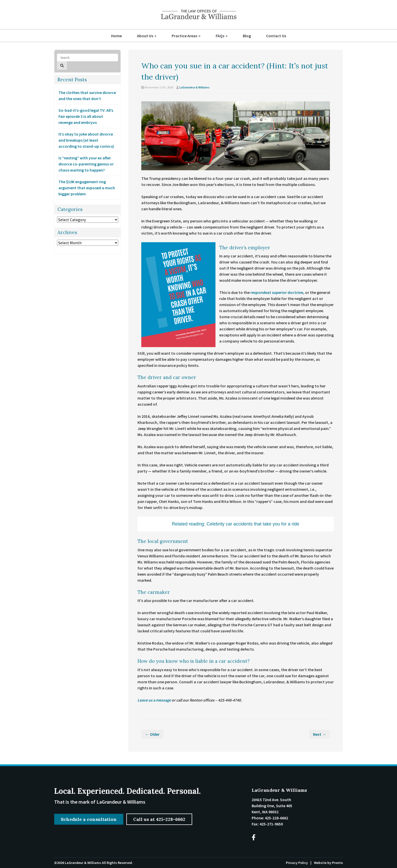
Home (116, 36)
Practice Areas (186, 36)
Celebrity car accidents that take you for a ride (253, 524)
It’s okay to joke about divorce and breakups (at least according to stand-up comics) (86, 140)
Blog (247, 36)
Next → (320, 734)
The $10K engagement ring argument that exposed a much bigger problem (87, 188)
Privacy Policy (297, 863)
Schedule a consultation (89, 819)
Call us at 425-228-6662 (160, 819)
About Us (147, 36)
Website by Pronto (328, 863)
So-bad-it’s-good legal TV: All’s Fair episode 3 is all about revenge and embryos (86, 116)
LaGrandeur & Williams (195, 87)
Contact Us (276, 36)
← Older (152, 734)
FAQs (222, 36)
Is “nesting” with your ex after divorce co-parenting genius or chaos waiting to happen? (86, 164)
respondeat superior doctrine (277, 292)
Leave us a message (154, 700)
